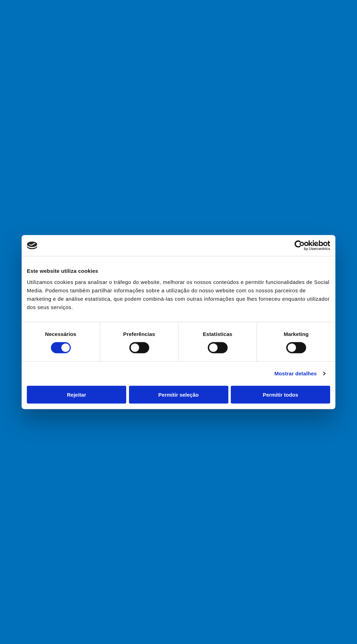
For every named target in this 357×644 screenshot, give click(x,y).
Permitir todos (281, 394)
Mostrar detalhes (296, 373)
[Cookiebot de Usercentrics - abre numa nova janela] (300, 246)
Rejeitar (77, 394)
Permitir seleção (178, 394)
